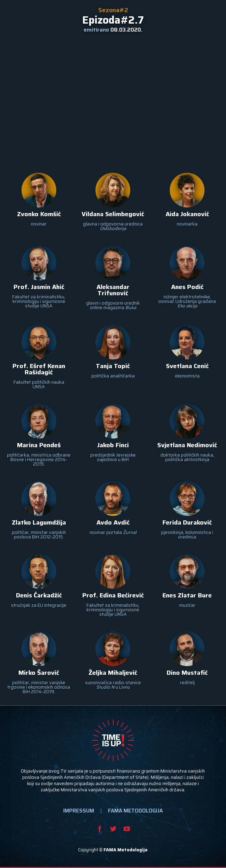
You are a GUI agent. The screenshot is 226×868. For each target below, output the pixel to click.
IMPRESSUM (79, 811)
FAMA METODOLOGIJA (135, 811)
